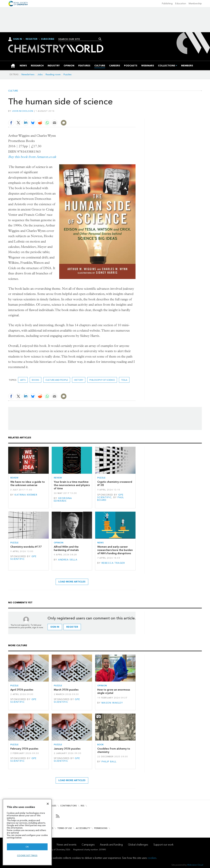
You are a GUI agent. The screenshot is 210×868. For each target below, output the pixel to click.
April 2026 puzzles (22, 690)
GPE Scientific (110, 496)
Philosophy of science (102, 380)
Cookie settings (27, 855)
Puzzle (101, 478)
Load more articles (72, 582)
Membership (195, 4)
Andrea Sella (68, 560)
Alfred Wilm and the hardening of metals (66, 548)
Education (181, 4)
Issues (53, 806)
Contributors (68, 806)
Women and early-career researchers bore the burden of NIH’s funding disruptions (115, 550)
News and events (67, 845)
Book (100, 745)
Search (100, 39)
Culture (13, 91)
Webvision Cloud (195, 865)
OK (27, 847)
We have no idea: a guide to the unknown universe (28, 483)
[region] (27, 832)
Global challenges (138, 845)
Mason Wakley (112, 703)
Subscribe (48, 39)
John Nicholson (23, 111)
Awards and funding (111, 845)
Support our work (163, 845)
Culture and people (57, 380)
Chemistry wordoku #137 (26, 547)
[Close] (48, 804)
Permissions (101, 828)
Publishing (167, 4)
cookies (152, 858)
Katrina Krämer (26, 495)
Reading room (53, 75)
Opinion (59, 543)
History (79, 380)
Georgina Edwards (63, 500)
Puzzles (68, 75)
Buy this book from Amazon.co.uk (32, 157)
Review (14, 478)
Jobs (40, 75)
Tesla (124, 380)
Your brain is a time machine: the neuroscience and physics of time (72, 485)
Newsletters (28, 75)
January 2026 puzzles (67, 749)
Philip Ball (109, 762)
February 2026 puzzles (24, 749)
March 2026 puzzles (66, 690)
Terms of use (65, 828)
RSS (83, 806)
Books (36, 380)
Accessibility (83, 828)
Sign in (55, 627)
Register (31, 39)
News (100, 543)
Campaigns (88, 845)
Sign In (18, 39)
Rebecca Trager (113, 563)
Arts (23, 380)
